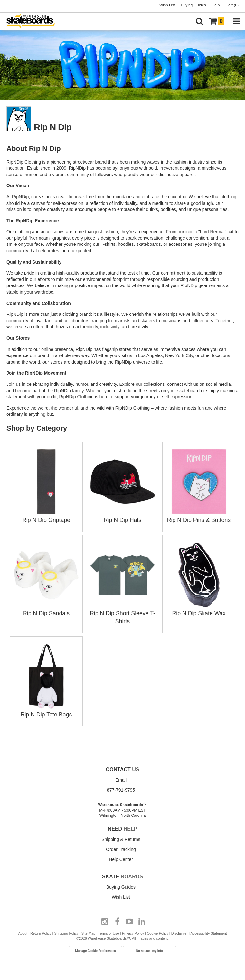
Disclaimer (179, 932)
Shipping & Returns (121, 838)
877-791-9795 (121, 788)
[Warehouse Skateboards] (34, 21)
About (23, 932)
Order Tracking (121, 848)
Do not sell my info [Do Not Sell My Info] (150, 949)
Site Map (88, 932)
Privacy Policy (133, 932)
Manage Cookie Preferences (95, 949)
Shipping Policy (66, 932)
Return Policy (41, 932)
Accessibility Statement (209, 932)
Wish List (167, 5)
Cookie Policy (158, 932)
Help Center (121, 858)
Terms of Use (109, 932)
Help (216, 5)
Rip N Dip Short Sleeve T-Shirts (123, 613)
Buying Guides (193, 5)
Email (121, 778)
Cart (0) (232, 5)
